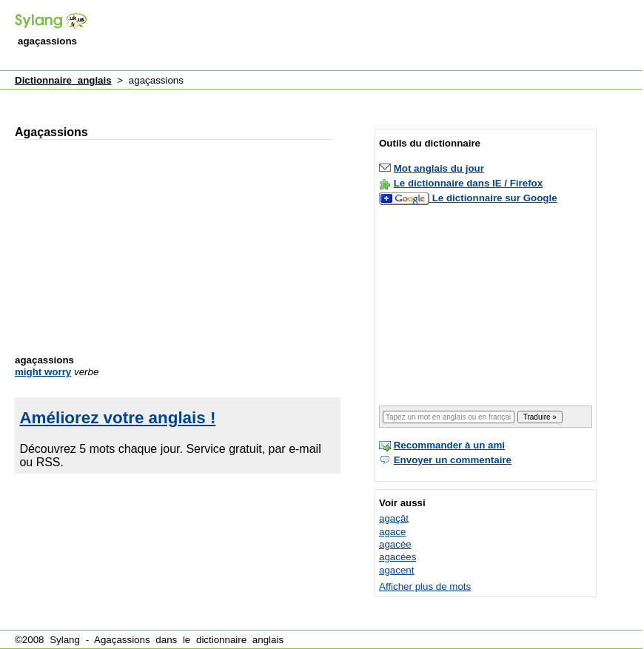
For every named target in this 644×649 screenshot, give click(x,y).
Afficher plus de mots (425, 586)
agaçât (394, 518)
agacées (398, 557)
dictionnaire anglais (240, 640)
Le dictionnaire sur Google (495, 198)
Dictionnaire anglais (63, 80)
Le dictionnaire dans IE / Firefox (468, 183)
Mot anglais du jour (439, 168)
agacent (396, 570)
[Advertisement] (196, 25)
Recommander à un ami (449, 445)
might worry (43, 372)
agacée (395, 544)
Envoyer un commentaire (453, 460)
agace (392, 532)
